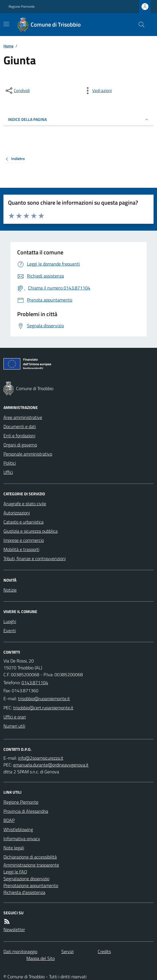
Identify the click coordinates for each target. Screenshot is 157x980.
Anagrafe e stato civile (25, 504)
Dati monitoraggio (20, 951)
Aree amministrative (23, 417)
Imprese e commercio (24, 540)
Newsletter (14, 929)
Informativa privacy (22, 839)
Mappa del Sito (41, 958)
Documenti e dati (20, 426)
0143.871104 (35, 682)
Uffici (8, 472)
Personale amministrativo (28, 454)
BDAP (9, 820)
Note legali (14, 848)
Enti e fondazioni (19, 436)
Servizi (67, 951)
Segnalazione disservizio (26, 879)
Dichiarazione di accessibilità (30, 857)
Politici (10, 463)
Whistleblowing (18, 829)
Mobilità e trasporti (21, 549)
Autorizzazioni (17, 513)
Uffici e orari (15, 717)
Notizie (10, 590)
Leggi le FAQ (15, 872)
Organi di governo (20, 445)
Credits (104, 951)
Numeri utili (14, 726)
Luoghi (10, 621)
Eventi (10, 630)
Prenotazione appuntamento (31, 885)
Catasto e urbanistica (23, 522)
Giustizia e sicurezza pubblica (31, 531)
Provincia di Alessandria (26, 811)
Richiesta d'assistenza (24, 892)
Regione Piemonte (22, 7)
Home (8, 46)
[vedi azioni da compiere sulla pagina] (97, 91)
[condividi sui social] (17, 91)
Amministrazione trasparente (31, 865)
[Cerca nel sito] (139, 25)
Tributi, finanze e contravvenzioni (35, 558)
